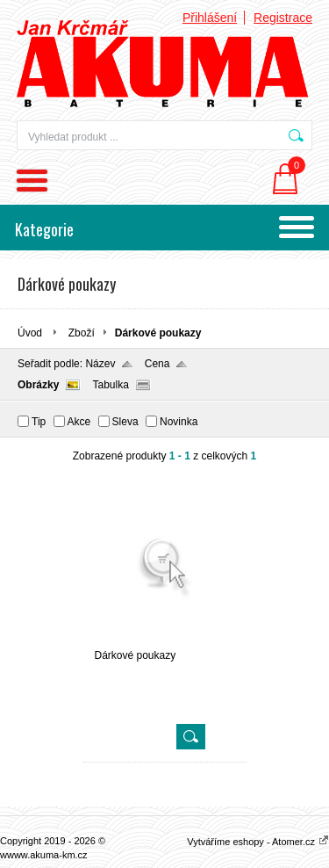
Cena (157, 364)
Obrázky (38, 385)
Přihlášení (210, 18)
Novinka (179, 422)
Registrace (283, 18)
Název (100, 364)
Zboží (82, 333)
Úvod (30, 333)
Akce (79, 422)
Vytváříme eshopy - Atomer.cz (258, 842)
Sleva (125, 422)
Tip (39, 422)
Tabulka (110, 385)
